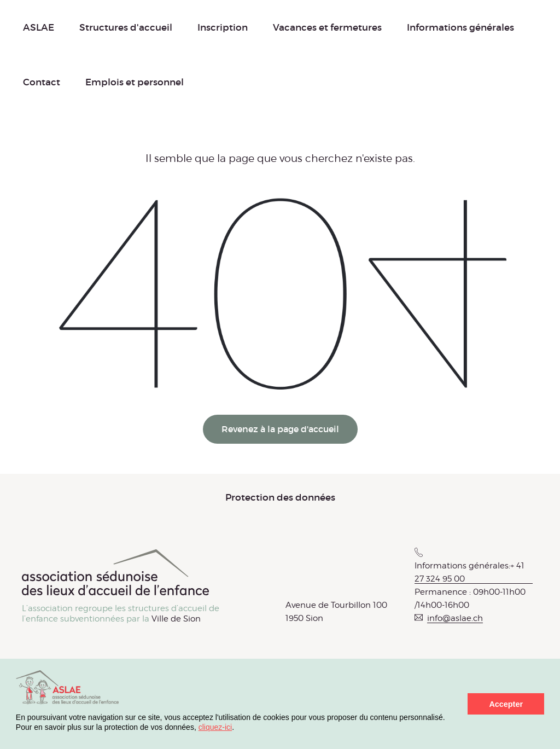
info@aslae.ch (455, 618)
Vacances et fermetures (327, 27)
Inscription (223, 27)
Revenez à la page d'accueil (280, 429)
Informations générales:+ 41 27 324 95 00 (469, 572)
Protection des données (280, 497)
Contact (42, 82)
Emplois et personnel (135, 82)
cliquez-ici (215, 727)
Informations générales (460, 27)
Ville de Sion (176, 619)
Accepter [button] (506, 704)
